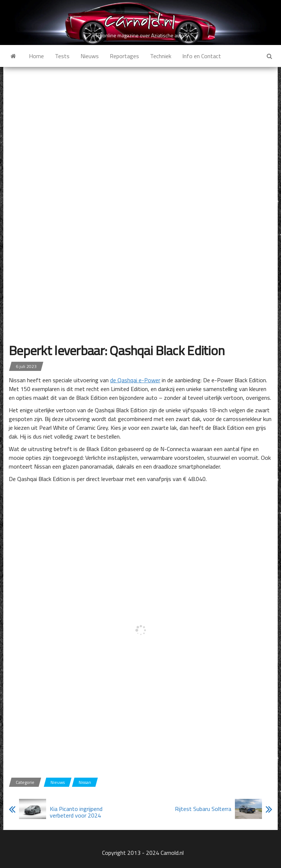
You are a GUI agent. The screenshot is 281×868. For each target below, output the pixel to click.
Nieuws (90, 56)
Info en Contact (202, 56)
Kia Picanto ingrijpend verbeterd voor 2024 (76, 812)
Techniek (161, 56)
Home (36, 56)
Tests (62, 56)
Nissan (85, 782)
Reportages (124, 56)
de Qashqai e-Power (135, 380)
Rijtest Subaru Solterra (203, 809)
